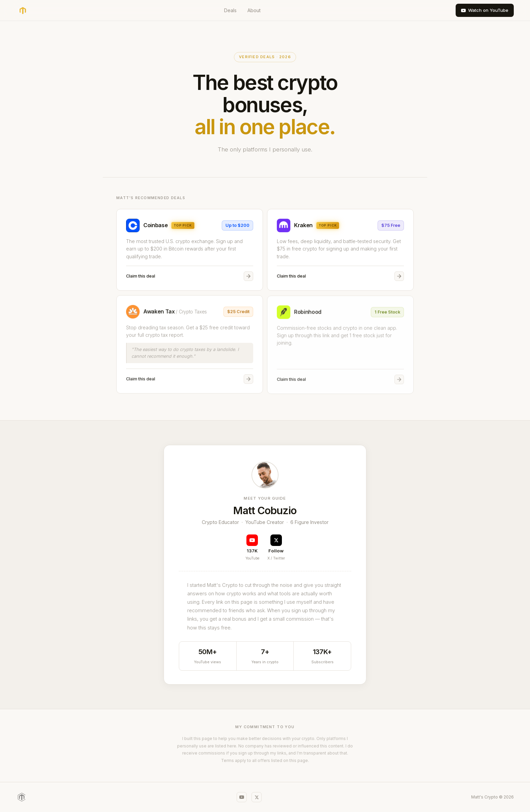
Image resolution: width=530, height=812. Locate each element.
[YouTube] (242, 797)
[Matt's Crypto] (22, 797)
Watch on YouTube (485, 10)
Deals (230, 10)
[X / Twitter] (257, 797)
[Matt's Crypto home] (23, 10)
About (254, 10)
